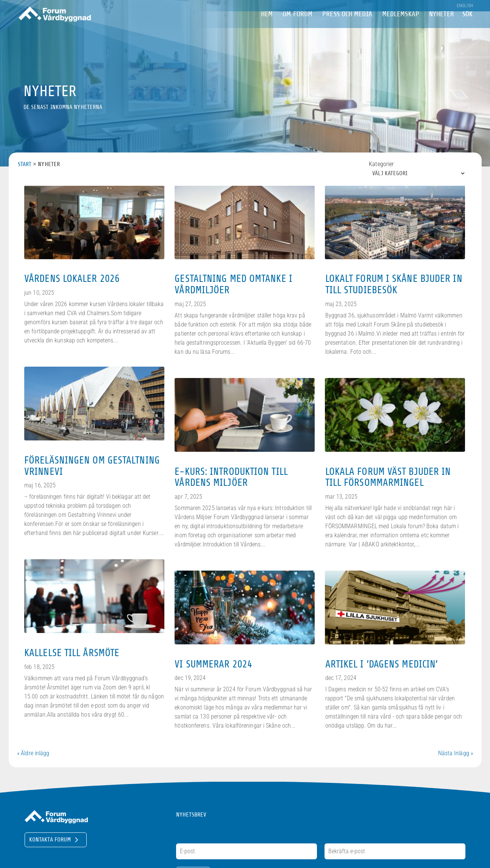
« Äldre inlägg (33, 753)
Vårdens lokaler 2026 (72, 278)
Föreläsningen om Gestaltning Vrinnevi (92, 466)
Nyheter (442, 26)
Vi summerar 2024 (213, 664)
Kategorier (381, 164)
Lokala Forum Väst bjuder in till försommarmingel (388, 477)
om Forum (297, 26)
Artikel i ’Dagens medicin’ (382, 664)
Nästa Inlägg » (456, 753)
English (465, 6)
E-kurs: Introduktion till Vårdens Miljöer (231, 477)
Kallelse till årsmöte (72, 653)
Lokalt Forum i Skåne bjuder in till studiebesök (394, 284)
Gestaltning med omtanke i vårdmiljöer (233, 284)
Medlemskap (401, 26)
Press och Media (347, 26)
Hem (267, 26)
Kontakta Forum (50, 840)
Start (25, 164)
